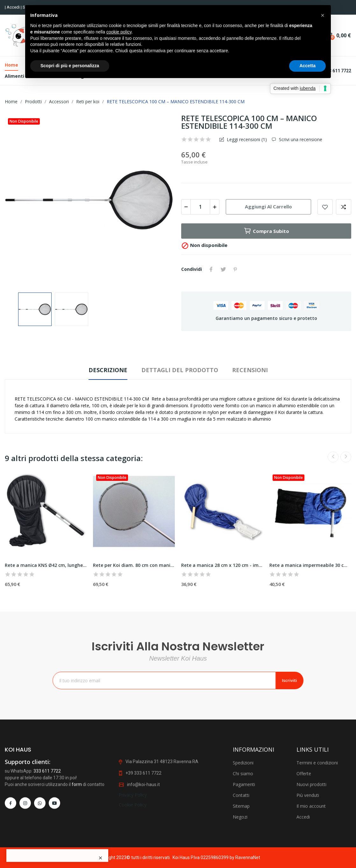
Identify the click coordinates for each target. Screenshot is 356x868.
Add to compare (344, 207)
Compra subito (266, 231)
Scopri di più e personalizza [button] (70, 66)
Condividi (211, 269)
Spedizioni (243, 832)
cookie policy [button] (119, 32)
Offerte (304, 843)
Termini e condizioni (317, 832)
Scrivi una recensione (300, 140)
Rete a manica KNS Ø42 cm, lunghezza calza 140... (46, 565)
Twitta (223, 269)
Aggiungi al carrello (268, 206)
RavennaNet (248, 857)
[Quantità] (200, 207)
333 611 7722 (47, 840)
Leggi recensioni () (246, 140)
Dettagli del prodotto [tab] (180, 370)
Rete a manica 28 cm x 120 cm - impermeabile (222, 565)
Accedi (14, 7)
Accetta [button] (307, 66)
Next (346, 457)
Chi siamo (243, 843)
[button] (323, 15)
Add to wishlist (325, 207)
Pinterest (235, 269)
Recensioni (250, 370)
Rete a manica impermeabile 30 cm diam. (310, 565)
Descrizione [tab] (108, 370)
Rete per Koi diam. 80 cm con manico (134, 565)
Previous (333, 457)
